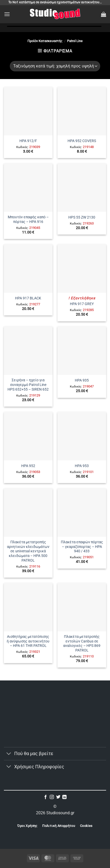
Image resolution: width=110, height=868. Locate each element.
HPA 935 (82, 380)
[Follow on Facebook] (46, 797)
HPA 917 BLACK (28, 298)
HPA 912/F (28, 141)
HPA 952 (28, 466)
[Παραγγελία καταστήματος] (55, 66)
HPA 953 (82, 466)
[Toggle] (9, 754)
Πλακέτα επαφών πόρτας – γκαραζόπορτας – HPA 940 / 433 (82, 547)
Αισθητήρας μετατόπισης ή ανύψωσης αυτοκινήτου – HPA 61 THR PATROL (28, 641)
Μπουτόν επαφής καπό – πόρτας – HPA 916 (28, 219)
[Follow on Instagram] (52, 797)
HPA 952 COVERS (82, 141)
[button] (7, 14)
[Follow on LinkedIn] (64, 797)
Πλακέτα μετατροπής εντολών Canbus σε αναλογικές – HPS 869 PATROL (82, 643)
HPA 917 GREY (82, 304)
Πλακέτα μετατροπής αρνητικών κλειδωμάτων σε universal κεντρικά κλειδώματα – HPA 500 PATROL (28, 551)
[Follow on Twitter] (58, 797)
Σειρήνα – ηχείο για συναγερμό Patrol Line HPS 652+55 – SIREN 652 (28, 385)
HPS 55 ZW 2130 (82, 217)
